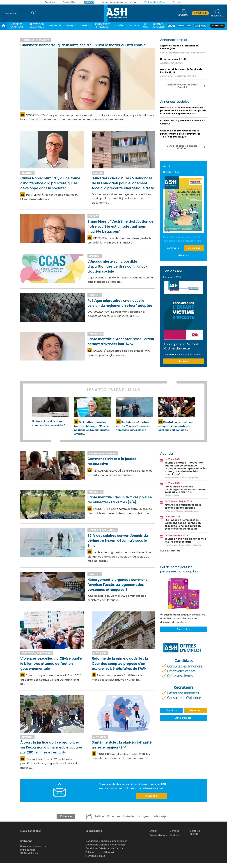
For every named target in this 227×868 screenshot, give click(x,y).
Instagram (144, 817)
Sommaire (173, 248)
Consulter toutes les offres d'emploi (182, 86)
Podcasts (133, 26)
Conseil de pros (185, 26)
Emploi (153, 831)
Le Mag (145, 26)
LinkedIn (128, 817)
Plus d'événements (170, 551)
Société (119, 26)
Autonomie (55, 26)
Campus (89, 2)
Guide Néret (70, 2)
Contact (178, 2)
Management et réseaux (102, 26)
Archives (183, 255)
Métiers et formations (17, 26)
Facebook (113, 817)
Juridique (85, 26)
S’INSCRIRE (151, 796)
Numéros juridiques (159, 26)
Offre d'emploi (183, 718)
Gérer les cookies (195, 833)
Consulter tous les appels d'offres (182, 147)
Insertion (71, 26)
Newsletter (183, 15)
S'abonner (200, 13)
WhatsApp (161, 817)
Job (171, 26)
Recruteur (196, 710)
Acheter (183, 361)
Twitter (99, 817)
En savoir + (183, 629)
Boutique (50, 2)
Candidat (171, 710)
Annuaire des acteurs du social (119, 2)
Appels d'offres (156, 2)
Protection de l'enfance (37, 26)
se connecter (218, 16)
